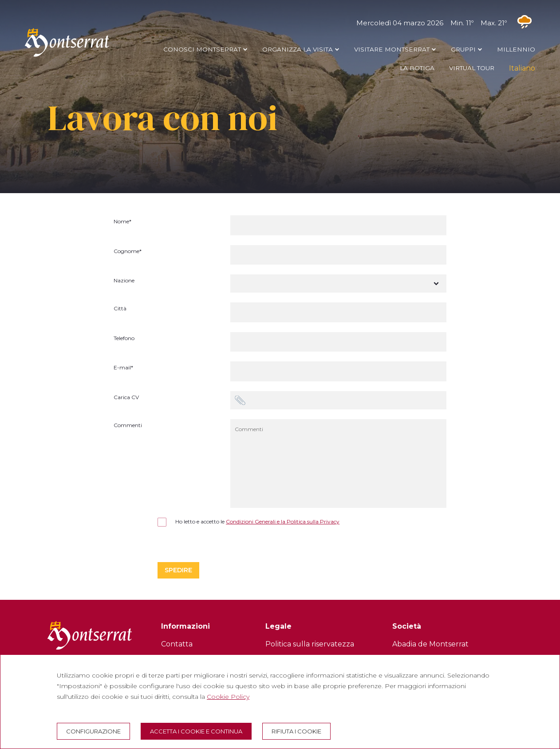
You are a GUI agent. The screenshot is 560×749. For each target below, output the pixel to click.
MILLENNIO (516, 49)
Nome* (122, 222)
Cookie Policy (228, 697)
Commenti (128, 426)
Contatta (177, 644)
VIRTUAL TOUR (472, 68)
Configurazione (93, 731)
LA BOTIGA (417, 68)
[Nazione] (339, 283)
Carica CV (126, 398)
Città (120, 309)
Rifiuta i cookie (296, 731)
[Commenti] (339, 464)
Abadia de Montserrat (430, 644)
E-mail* (123, 368)
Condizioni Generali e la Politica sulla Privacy (283, 521)
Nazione (124, 281)
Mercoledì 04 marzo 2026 (446, 23)
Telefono (124, 339)
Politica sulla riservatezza (310, 644)
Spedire (178, 570)
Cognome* (128, 252)
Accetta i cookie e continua (196, 731)
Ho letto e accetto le (248, 522)
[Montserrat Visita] (67, 56)
